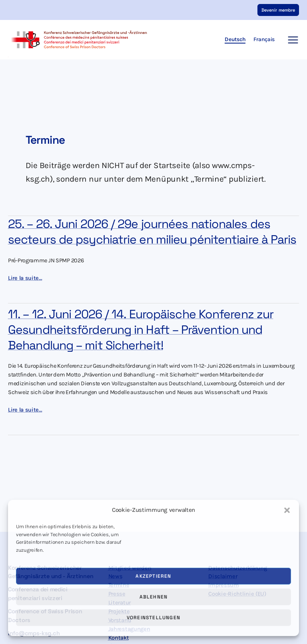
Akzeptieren (153, 576)
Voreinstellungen (153, 618)
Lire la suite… (25, 278)
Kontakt (119, 638)
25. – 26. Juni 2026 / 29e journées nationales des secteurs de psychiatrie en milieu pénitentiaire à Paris (152, 232)
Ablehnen (154, 597)
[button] (287, 510)
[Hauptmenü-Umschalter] (291, 40)
